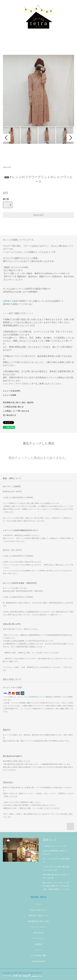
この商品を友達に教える (13, 407)
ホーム (38, 904)
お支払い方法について (38, 910)
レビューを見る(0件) (12, 391)
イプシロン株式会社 (45, 697)
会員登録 (38, 944)
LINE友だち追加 (10, 301)
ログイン (38, 950)
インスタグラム (54, 859)
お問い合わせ (38, 933)
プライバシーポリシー (38, 927)
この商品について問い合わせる (16, 411)
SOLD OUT (7, 167)
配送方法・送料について (38, 916)
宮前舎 (51, 889)
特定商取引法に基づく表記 (38, 921)
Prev (7, 138)
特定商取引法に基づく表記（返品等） (19, 403)
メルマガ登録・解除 (38, 956)
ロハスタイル (55, 883)
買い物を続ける (9, 415)
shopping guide (39, 961)
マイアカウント (38, 938)
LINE (45, 851)
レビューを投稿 (9, 395)
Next (70, 138)
